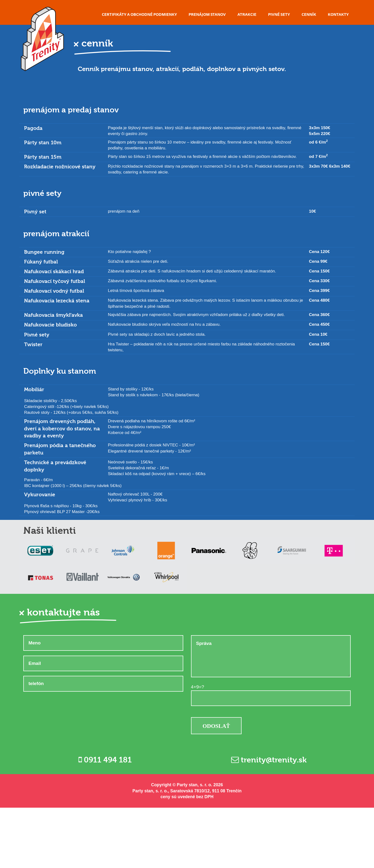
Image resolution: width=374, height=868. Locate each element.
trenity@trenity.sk (269, 760)
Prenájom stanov (207, 14)
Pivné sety (279, 14)
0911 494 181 (105, 760)
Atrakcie (247, 14)
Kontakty (338, 14)
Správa (271, 656)
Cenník (309, 14)
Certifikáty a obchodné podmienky (139, 14)
